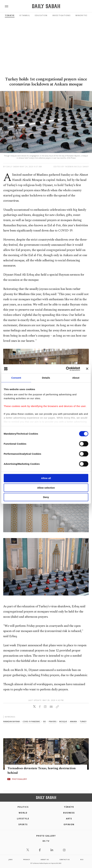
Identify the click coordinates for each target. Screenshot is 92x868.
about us (45, 859)
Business (69, 813)
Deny (46, 497)
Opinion (69, 824)
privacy (27, 859)
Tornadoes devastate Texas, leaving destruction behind (41, 771)
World (23, 813)
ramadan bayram (11, 721)
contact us (65, 859)
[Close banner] (87, 369)
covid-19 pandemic (31, 721)
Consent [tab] (16, 378)
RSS (82, 859)
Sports (23, 824)
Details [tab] (46, 378)
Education (41, 15)
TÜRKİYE (10, 15)
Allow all (46, 478)
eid (44, 721)
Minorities (82, 15)
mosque (63, 721)
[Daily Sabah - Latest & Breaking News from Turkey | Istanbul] (46, 6)
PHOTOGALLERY (20, 779)
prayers (53, 721)
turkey (83, 721)
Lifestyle (23, 819)
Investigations (61, 15)
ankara (73, 721)
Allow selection (46, 488)
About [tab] (76, 378)
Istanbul (25, 15)
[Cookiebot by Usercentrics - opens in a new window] (66, 369)
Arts (69, 819)
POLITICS (23, 807)
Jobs (10, 859)
